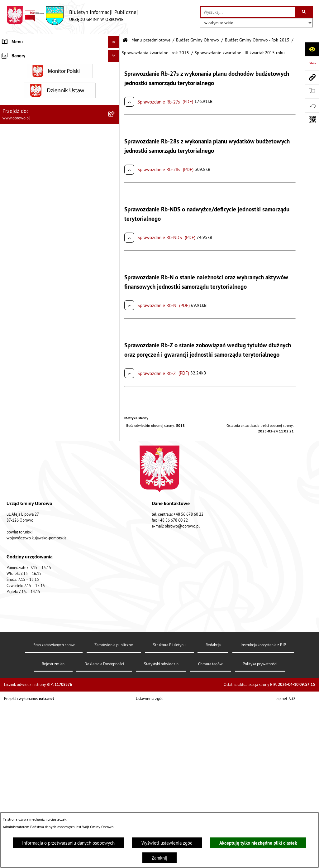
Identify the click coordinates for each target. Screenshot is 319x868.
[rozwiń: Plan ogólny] (115, 321)
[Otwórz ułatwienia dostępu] (312, 49)
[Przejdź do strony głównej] (72, 16)
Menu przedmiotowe (151, 40)
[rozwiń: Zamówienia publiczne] (115, 195)
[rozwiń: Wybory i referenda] (115, 544)
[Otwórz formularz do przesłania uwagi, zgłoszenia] (312, 105)
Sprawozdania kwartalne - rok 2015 (155, 53)
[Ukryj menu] (114, 42)
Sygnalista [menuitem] (12, 586)
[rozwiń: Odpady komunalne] (115, 407)
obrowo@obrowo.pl (182, 764)
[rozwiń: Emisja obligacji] (115, 438)
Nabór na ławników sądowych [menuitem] (32, 555)
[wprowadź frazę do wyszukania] (248, 12)
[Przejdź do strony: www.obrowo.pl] (312, 77)
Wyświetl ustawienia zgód (167, 843)
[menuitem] (60, 69)
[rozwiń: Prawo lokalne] (115, 116)
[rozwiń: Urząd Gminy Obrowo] (115, 101)
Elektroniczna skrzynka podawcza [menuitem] (35, 509)
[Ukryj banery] (114, 612)
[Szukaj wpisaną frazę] (304, 12)
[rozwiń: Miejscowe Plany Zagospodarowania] (115, 305)
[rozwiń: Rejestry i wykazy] (115, 423)
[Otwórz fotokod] (312, 119)
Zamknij (159, 858)
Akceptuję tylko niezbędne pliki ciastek (258, 843)
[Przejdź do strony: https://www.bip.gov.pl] (312, 63)
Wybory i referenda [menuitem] (21, 544)
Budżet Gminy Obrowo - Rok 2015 (257, 40)
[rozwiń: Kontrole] (115, 598)
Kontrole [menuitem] (11, 598)
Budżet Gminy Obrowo (198, 40)
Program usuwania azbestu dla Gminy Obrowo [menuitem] (47, 532)
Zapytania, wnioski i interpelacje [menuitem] (34, 497)
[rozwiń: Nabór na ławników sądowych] (115, 556)
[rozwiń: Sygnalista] (115, 586)
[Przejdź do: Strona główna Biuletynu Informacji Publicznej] (125, 40)
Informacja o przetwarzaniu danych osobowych (68, 843)
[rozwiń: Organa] (115, 85)
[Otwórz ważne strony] (312, 91)
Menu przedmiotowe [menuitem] (23, 53)
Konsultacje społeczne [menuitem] (24, 520)
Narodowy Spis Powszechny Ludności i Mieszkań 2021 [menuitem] (50, 571)
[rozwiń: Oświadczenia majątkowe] (115, 242)
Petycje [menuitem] (10, 485)
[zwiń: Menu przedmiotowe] (115, 54)
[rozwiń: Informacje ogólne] (115, 69)
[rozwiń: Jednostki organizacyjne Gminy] (115, 164)
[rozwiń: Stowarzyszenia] (115, 391)
